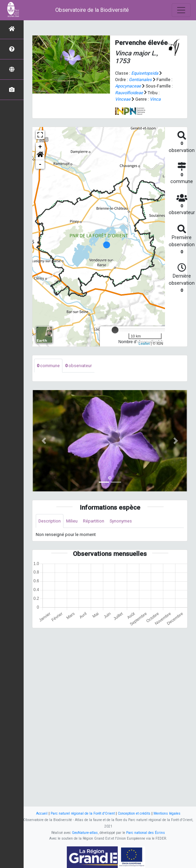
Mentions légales (167, 813)
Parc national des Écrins (146, 833)
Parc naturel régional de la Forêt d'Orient (83, 813)
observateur (78, 366)
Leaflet (144, 343)
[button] (40, 156)
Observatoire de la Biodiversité (92, 10)
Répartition (94, 521)
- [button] (40, 164)
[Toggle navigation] (181, 10)
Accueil (42, 813)
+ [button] (40, 147)
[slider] (115, 330)
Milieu (72, 521)
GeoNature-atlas (85, 833)
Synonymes (121, 521)
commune (48, 366)
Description (50, 521)
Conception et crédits (134, 813)
